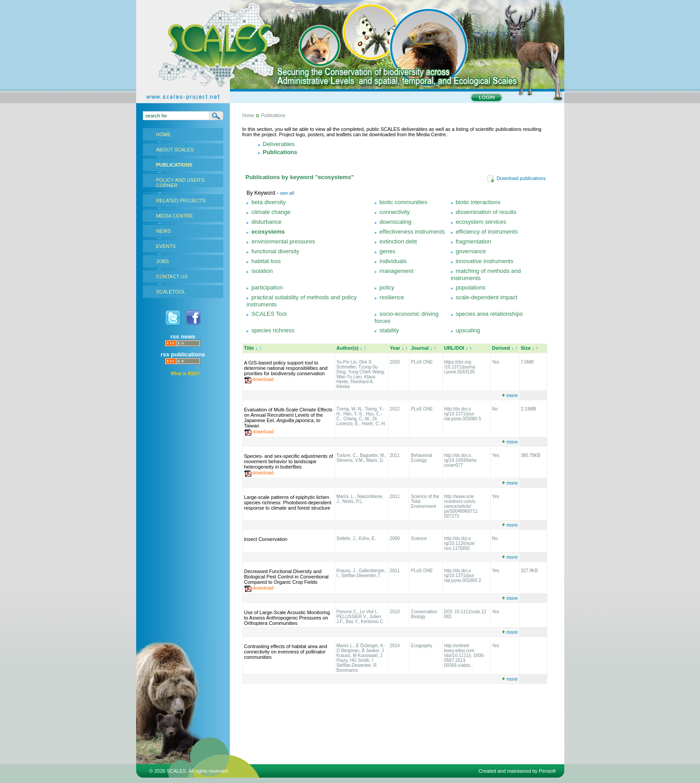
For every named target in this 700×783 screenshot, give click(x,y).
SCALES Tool (269, 314)
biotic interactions (478, 202)
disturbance (266, 222)
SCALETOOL (171, 292)
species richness (273, 330)
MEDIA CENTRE (175, 216)
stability (389, 330)
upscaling (468, 330)
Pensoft (547, 771)
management (396, 271)
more (510, 395)
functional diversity (275, 251)
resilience (392, 297)
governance (471, 251)
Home (248, 115)
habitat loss (266, 261)
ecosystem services (481, 222)
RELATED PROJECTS (181, 201)
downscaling (396, 222)
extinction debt (398, 241)
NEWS (164, 231)
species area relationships (489, 314)
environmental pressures (283, 241)
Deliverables (279, 144)
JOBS (163, 261)
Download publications (516, 178)
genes (387, 251)
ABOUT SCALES (175, 150)
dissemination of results (486, 212)
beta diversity (269, 202)
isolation (262, 271)
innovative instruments (485, 261)
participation (267, 287)
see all (287, 193)
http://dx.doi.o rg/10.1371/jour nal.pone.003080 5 (463, 414)
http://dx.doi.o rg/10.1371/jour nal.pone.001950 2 (463, 576)
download (263, 379)
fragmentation (474, 241)
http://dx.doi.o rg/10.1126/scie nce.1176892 (459, 543)
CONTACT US (172, 276)
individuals (393, 261)
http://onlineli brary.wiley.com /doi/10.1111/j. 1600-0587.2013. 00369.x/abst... (465, 655)
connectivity (395, 212)
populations (471, 287)
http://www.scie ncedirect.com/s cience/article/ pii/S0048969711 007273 (461, 506)
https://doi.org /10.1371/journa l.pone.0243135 (460, 367)
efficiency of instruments (487, 232)
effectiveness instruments (412, 232)
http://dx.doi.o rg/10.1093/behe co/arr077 (460, 460)
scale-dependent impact (487, 297)
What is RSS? (185, 374)
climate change (271, 212)
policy (387, 287)
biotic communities (403, 202)
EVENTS (166, 246)
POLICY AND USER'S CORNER (181, 183)
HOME (164, 134)
